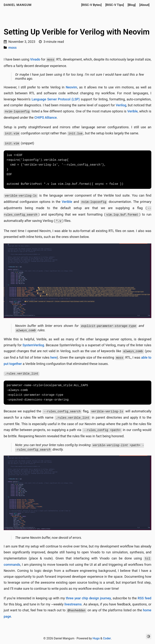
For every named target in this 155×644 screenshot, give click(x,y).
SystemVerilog (33, 345)
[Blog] (132, 5)
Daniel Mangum (18, 5)
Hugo (96, 638)
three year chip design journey (88, 598)
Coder (107, 638)
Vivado (35, 59)
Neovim (72, 87)
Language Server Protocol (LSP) (56, 99)
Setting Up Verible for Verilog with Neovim (77, 32)
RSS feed (144, 598)
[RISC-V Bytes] (92, 5)
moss (12, 48)
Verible (133, 111)
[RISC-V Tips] (115, 5)
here (54, 357)
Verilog (121, 105)
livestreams (73, 604)
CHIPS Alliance (46, 117)
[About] (144, 5)
